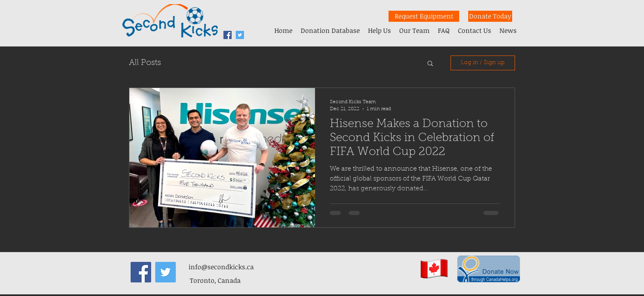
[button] (430, 64)
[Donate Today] (490, 16)
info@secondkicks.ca (221, 267)
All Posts (145, 63)
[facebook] (228, 35)
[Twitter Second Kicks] (240, 35)
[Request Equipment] (424, 16)
